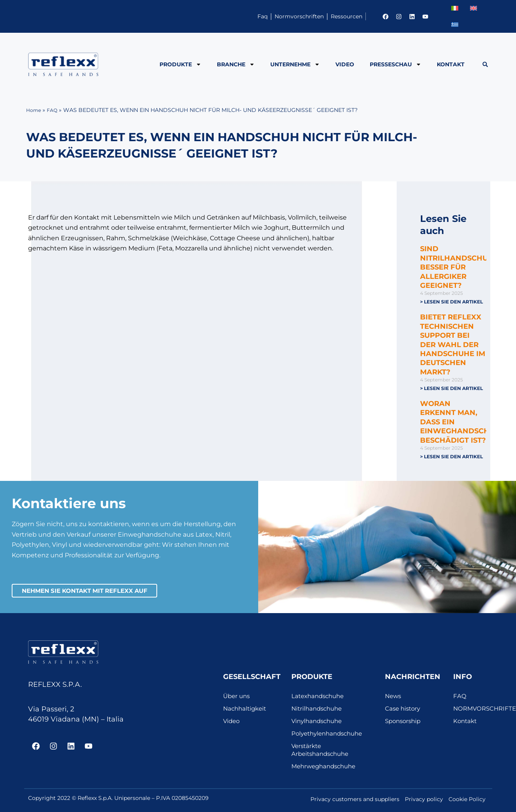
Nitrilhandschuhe (319, 711)
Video (345, 64)
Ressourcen (337, 16)
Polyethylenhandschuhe (330, 736)
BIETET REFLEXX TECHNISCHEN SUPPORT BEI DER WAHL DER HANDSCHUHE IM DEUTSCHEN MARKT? (453, 345)
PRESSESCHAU (395, 64)
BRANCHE (236, 64)
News (394, 698)
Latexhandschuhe (320, 698)
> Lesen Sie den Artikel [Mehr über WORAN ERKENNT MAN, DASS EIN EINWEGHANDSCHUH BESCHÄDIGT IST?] (451, 457)
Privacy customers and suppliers (355, 801)
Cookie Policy (467, 801)
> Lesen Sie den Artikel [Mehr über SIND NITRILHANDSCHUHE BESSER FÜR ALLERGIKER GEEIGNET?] (451, 302)
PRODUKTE (180, 64)
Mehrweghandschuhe (326, 769)
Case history (404, 711)
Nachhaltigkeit (246, 711)
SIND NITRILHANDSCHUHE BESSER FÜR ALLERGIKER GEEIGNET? (459, 267)
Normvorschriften (271, 16)
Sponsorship (404, 723)
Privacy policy (424, 801)
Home (35, 110)
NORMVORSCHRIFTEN (471, 711)
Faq (218, 16)
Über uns (238, 698)
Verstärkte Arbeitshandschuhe (322, 752)
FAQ (55, 110)
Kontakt (451, 64)
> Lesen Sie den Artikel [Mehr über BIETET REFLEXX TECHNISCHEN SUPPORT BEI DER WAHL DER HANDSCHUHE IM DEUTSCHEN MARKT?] (451, 389)
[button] (485, 65)
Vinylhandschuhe (319, 723)
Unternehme (295, 64)
